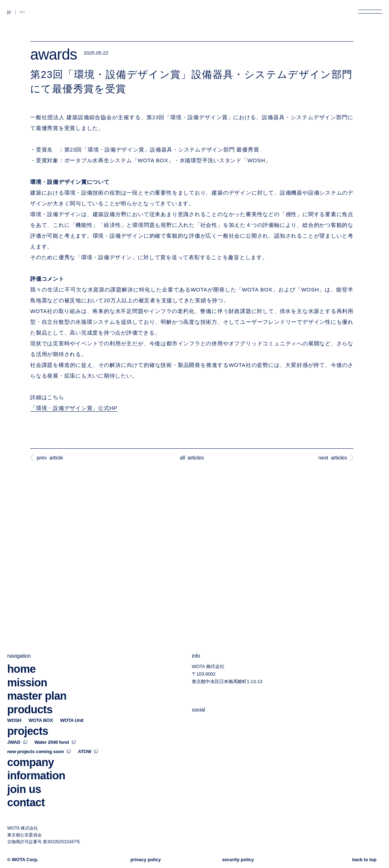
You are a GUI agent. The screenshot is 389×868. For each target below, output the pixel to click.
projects (28, 731)
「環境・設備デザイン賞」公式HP (74, 408)
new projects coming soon (39, 751)
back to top (364, 860)
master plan (37, 696)
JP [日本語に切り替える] (9, 12)
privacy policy (145, 860)
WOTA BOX (41, 720)
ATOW (88, 751)
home (21, 669)
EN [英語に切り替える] (22, 12)
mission (27, 682)
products (30, 709)
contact (26, 802)
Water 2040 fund (55, 742)
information (36, 775)
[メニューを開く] (370, 12)
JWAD (17, 742)
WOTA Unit (72, 720)
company (31, 762)
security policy (238, 860)
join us (24, 789)
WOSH (14, 720)
